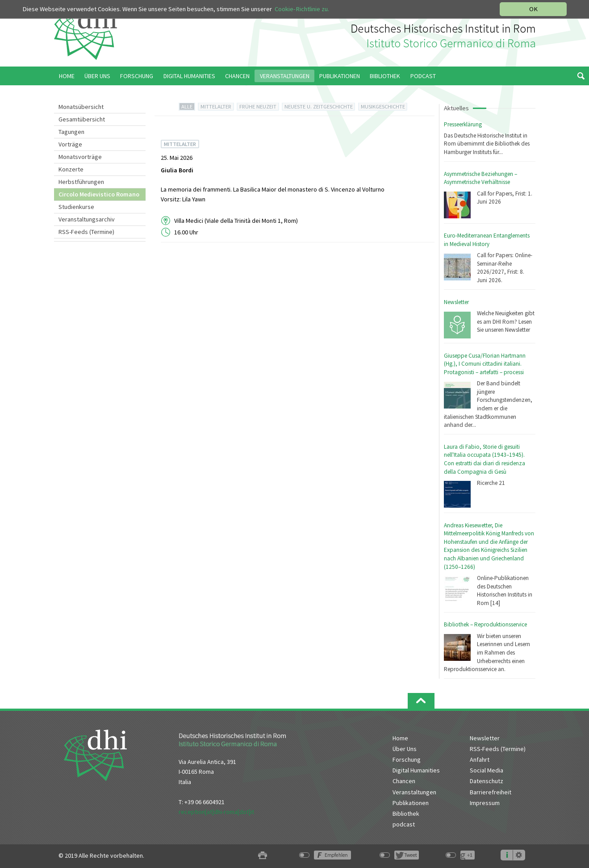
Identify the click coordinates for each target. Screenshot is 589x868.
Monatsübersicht (81, 107)
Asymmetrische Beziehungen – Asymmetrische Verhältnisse (480, 178)
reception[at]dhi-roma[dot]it (216, 812)
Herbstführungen (81, 182)
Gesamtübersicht (82, 119)
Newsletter (456, 302)
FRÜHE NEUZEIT (258, 106)
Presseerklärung (463, 124)
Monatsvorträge (80, 157)
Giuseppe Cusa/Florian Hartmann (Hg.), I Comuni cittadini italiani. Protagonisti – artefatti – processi (485, 364)
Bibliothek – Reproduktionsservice (485, 624)
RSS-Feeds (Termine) (86, 232)
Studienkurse (76, 207)
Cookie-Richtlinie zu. (302, 9)
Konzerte (71, 169)
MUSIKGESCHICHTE (383, 106)
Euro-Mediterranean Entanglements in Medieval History (487, 240)
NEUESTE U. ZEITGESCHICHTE (319, 106)
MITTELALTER (216, 106)
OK (533, 9)
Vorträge (70, 144)
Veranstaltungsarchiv (87, 219)
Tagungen (71, 132)
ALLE (187, 106)
